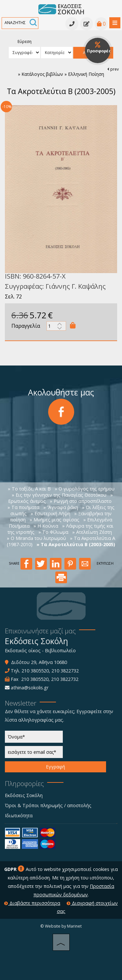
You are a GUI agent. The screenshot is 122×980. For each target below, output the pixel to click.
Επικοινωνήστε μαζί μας (40, 631)
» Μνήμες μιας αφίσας (54, 520)
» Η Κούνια (46, 526)
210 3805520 (35, 671)
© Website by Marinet (61, 926)
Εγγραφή (55, 767)
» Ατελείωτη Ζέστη (92, 532)
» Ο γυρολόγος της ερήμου (85, 489)
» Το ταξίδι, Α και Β (29, 489)
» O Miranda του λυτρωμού (36, 538)
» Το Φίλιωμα (53, 532)
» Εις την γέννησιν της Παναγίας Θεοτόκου (59, 495)
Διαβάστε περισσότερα (32, 903)
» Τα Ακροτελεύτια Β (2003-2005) (76, 544)
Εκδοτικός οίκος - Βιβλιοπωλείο (40, 650)
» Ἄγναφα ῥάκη (61, 507)
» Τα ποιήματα (23, 507)
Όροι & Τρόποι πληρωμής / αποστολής (48, 805)
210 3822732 (65, 671)
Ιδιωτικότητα (19, 815)
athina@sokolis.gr (30, 688)
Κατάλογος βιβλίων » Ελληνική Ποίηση (63, 74)
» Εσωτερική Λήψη (50, 513)
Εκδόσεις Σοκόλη (24, 795)
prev (113, 69)
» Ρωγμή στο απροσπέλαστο (81, 501)
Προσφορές (99, 48)
